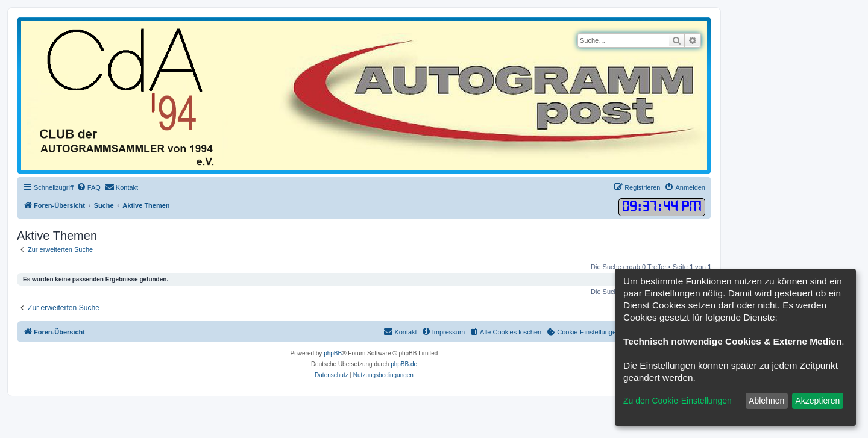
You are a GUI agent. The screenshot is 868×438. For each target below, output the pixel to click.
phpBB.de (404, 364)
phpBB (333, 353)
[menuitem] (89, 187)
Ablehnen (766, 401)
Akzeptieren (817, 401)
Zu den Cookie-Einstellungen (678, 401)
